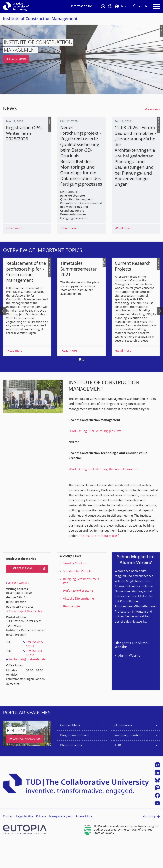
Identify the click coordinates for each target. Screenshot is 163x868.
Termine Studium (75, 590)
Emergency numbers (128, 762)
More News (152, 110)
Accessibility (84, 844)
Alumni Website (129, 683)
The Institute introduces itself (99, 563)
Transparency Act (61, 844)
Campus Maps (70, 752)
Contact (8, 844)
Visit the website (18, 610)
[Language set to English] (121, 6)
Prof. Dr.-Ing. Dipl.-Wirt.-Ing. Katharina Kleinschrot (104, 496)
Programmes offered (74, 762)
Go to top (150, 844)
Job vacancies (123, 752)
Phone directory (71, 772)
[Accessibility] (110, 6)
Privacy (41, 844)
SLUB (117, 772)
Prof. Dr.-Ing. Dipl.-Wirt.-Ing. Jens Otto (96, 458)
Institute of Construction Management (40, 19)
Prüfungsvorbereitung (78, 618)
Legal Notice (25, 844)
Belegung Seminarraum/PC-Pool (82, 608)
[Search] (139, 6)
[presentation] (3, 324)
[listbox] (81, 324)
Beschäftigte (71, 633)
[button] (80, 387)
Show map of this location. (27, 638)
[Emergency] (103, 6)
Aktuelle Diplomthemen (79, 626)
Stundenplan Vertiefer (78, 598)
